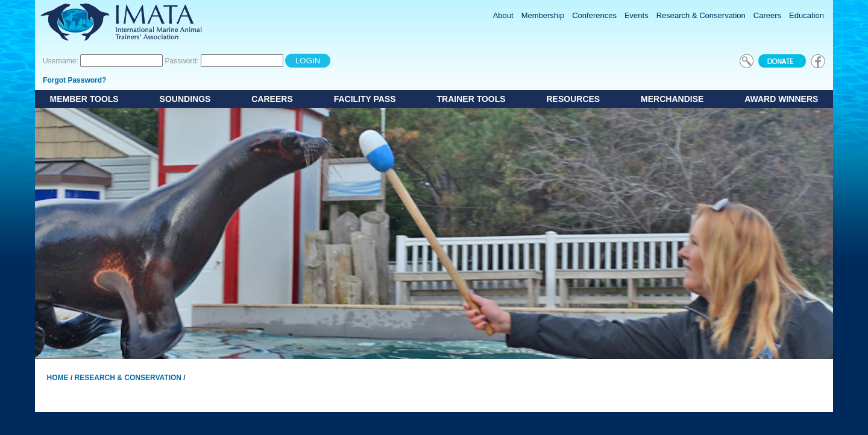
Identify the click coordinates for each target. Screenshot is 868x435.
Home (58, 378)
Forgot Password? (74, 80)
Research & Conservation (128, 378)
